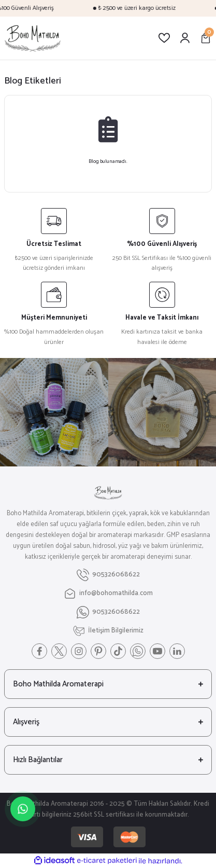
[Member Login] (185, 38)
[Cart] (206, 38)
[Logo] (33, 38)
